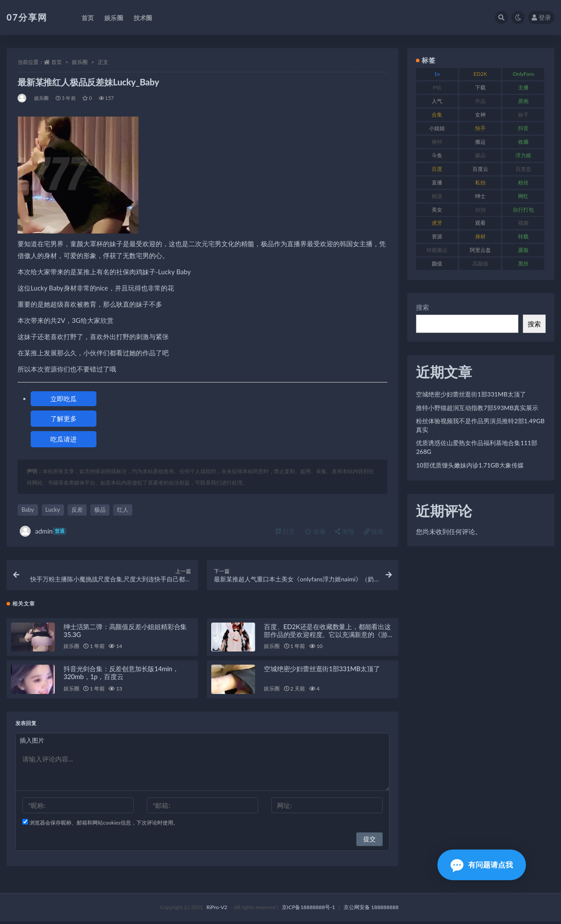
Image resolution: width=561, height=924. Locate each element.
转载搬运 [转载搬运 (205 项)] (437, 250)
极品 (100, 510)
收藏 (315, 531)
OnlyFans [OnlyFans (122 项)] (524, 74)
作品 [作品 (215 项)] (480, 101)
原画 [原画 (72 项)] (523, 101)
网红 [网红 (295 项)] (523, 196)
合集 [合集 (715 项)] (437, 115)
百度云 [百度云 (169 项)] (480, 169)
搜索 (423, 307)
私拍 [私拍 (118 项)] (480, 182)
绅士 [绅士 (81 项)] (480, 196)
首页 (57, 62)
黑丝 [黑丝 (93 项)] (523, 264)
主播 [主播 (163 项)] (523, 87)
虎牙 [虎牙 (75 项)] (437, 223)
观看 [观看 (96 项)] (480, 223)
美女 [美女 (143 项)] (437, 210)
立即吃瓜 (64, 399)
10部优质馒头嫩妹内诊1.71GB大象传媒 (470, 465)
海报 (344, 531)
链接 (374, 531)
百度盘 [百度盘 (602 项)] (523, 169)
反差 (77, 510)
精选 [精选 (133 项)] (437, 196)
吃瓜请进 (64, 439)
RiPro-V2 (217, 910)
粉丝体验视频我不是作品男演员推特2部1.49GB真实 (480, 425)
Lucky (53, 510)
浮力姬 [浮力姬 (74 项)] (523, 155)
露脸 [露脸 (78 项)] (523, 250)
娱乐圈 (80, 62)
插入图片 (32, 743)
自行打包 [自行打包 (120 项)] (523, 210)
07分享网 (27, 17)
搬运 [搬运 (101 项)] (480, 142)
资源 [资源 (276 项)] (437, 236)
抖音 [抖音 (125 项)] (523, 128)
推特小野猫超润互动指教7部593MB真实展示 (477, 408)
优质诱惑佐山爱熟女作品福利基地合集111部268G (476, 447)
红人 (123, 510)
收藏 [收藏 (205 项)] (523, 142)
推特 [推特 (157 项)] (437, 142)
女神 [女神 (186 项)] (480, 115)
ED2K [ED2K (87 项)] (480, 74)
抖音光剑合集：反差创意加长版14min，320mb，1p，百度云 (121, 675)
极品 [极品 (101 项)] (480, 155)
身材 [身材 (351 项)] (480, 236)
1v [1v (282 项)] (437, 74)
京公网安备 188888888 (371, 910)
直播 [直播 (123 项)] (437, 182)
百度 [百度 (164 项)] (437, 169)
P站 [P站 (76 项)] (437, 87)
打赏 (285, 531)
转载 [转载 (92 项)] (523, 236)
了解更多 (64, 418)
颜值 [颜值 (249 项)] (437, 264)
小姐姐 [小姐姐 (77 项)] (437, 128)
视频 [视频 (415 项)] (523, 223)
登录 (541, 17)
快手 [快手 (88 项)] (480, 128)
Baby (28, 510)
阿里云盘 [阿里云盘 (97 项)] (480, 250)
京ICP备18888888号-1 (309, 910)
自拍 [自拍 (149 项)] (480, 210)
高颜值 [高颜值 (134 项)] (480, 264)
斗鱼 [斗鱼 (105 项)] (437, 155)
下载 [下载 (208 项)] (480, 87)
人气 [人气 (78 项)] (437, 101)
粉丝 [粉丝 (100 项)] (523, 182)
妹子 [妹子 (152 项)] (523, 115)
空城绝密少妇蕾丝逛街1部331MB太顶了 (322, 671)
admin (43, 531)
